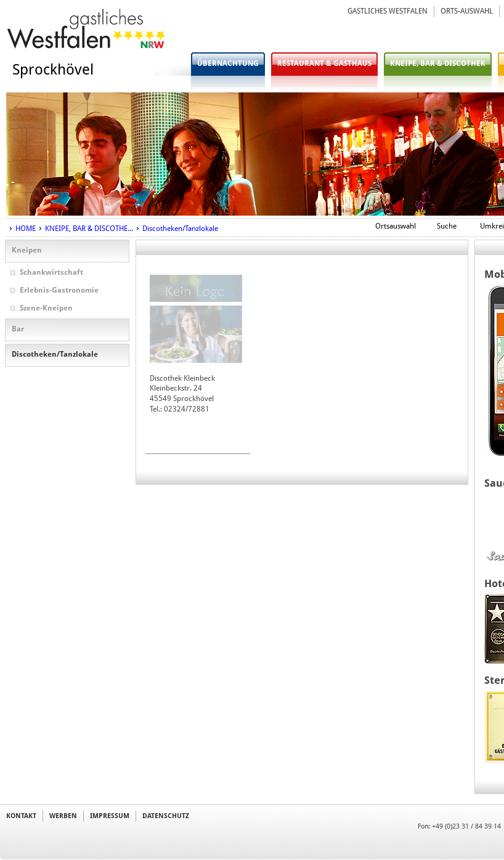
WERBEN (63, 816)
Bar (18, 329)
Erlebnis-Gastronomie (59, 290)
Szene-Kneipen (46, 308)
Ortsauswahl (396, 226)
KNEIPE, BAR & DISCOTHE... (89, 229)
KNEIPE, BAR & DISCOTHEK (438, 63)
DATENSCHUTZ (166, 816)
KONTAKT (21, 816)
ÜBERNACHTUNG (228, 63)
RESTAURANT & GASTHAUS (324, 63)
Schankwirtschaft (51, 272)
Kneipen (27, 250)
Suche (447, 226)
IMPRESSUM (110, 816)
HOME (26, 229)
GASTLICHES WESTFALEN (388, 11)
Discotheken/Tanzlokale (180, 229)
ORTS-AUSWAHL (467, 11)
